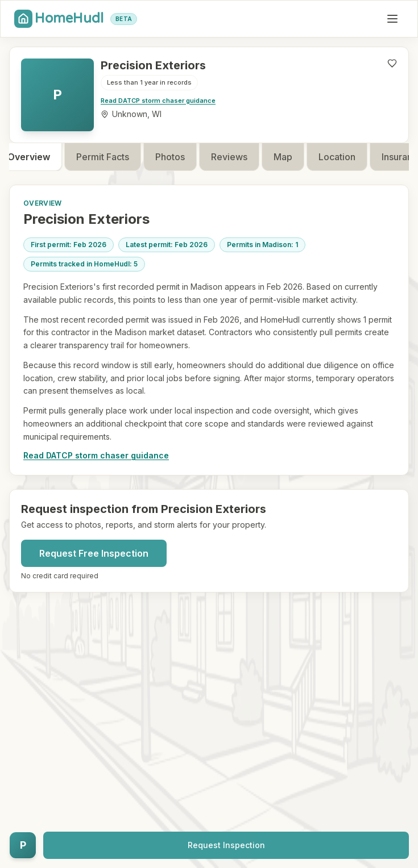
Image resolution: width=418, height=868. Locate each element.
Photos (181, 157)
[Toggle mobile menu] (392, 19)
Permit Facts (113, 157)
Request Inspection (226, 845)
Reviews (240, 157)
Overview (40, 157)
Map (294, 157)
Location (348, 157)
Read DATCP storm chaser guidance (158, 101)
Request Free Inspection (94, 553)
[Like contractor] (392, 63)
